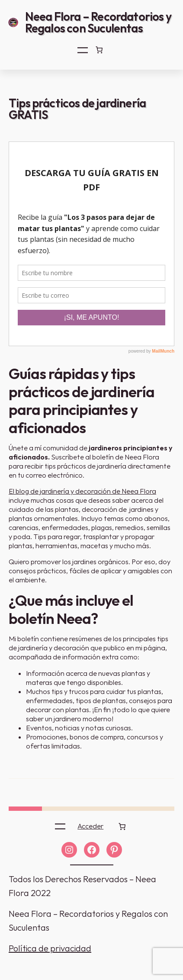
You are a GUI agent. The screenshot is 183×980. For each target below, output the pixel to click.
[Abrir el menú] (83, 50)
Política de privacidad (50, 948)
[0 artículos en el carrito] (99, 50)
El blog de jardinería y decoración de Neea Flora (82, 491)
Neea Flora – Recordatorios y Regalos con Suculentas (98, 22)
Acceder (90, 826)
